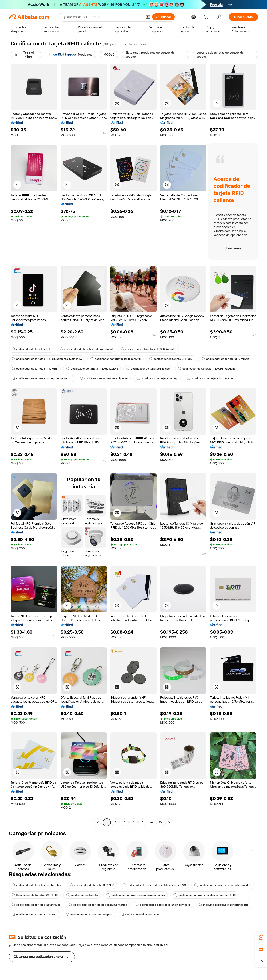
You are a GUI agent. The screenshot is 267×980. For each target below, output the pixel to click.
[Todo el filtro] (26, 55)
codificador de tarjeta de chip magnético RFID (204, 895)
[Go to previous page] (98, 822)
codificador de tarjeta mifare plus (89, 915)
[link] (261, 938)
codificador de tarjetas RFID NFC (35, 915)
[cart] (207, 18)
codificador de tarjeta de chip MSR (104, 378)
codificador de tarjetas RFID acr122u (115, 359)
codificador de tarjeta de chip (157, 378)
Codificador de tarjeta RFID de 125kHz (92, 369)
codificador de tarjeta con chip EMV (37, 885)
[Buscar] (163, 17)
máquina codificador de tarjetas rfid (224, 905)
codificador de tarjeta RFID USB (171, 359)
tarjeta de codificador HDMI (141, 915)
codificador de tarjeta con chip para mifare (136, 895)
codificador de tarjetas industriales (36, 905)
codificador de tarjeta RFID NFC (92, 885)
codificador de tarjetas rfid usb (148, 369)
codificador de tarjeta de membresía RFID (223, 885)
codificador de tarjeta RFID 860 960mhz (148, 349)
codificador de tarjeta (82, 895)
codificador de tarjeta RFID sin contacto (163, 905)
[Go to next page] (169, 822)
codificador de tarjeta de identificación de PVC (154, 885)
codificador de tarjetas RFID (32, 349)
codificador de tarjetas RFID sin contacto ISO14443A (47, 359)
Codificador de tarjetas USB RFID (35, 895)
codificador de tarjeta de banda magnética (98, 905)
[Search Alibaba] (103, 17)
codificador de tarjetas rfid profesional (86, 349)
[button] (148, 17)
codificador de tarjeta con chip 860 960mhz (42, 378)
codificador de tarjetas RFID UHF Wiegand (207, 369)
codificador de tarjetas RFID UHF (35, 369)
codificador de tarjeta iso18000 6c (210, 378)
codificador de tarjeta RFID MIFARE (226, 359)
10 (160, 822)
